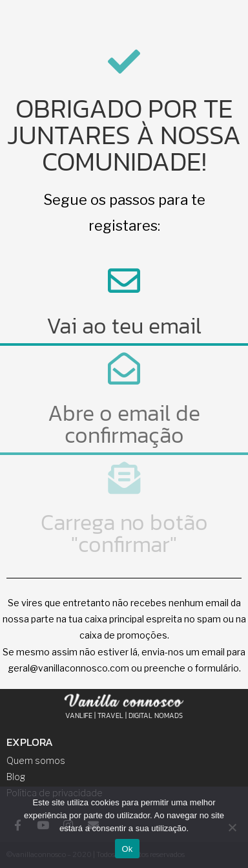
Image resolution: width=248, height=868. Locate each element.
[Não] (232, 827)
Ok (127, 849)
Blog (16, 777)
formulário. (218, 668)
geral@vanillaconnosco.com (68, 668)
